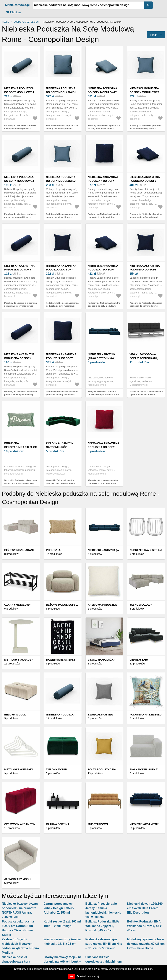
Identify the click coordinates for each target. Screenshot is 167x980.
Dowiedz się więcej (88, 976)
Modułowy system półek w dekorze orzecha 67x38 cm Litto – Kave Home (146, 944)
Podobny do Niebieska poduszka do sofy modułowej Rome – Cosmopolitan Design (20, 128)
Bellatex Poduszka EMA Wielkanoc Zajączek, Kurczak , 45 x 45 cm (102, 926)
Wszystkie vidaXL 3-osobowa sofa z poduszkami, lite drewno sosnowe (146, 395)
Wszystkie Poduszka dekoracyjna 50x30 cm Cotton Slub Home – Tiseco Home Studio (21, 483)
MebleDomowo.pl (17, 5)
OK (72, 976)
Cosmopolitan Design (26, 22)
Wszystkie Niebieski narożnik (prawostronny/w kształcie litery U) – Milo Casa (103, 395)
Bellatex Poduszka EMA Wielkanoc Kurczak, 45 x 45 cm (144, 926)
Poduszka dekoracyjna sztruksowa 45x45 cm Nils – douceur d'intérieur (104, 944)
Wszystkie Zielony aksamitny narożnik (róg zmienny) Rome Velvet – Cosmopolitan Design (61, 483)
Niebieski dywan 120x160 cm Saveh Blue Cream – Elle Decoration (145, 908)
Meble (5, 22)
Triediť (154, 35)
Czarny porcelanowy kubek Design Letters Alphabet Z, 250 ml (59, 908)
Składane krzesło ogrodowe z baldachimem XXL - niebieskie (104, 962)
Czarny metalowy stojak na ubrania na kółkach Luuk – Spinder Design (63, 962)
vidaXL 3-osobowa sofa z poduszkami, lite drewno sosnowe (146, 358)
